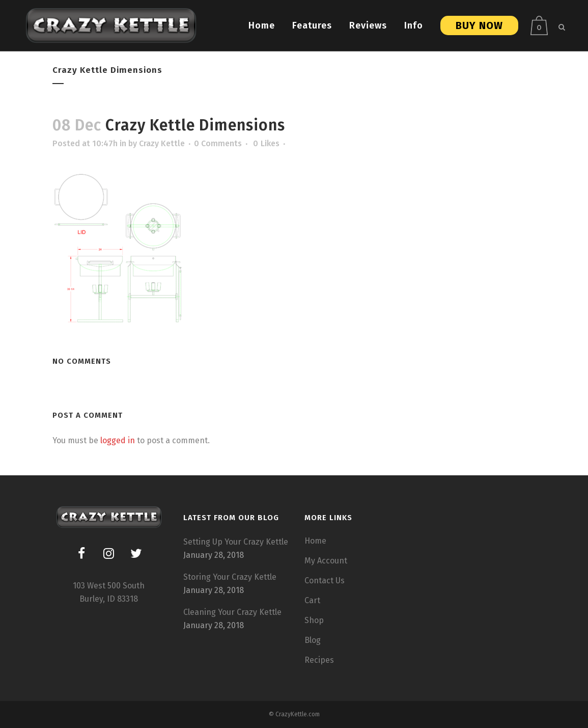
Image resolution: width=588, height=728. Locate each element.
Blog (313, 640)
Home (315, 541)
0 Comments (218, 143)
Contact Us (325, 581)
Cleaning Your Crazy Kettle (232, 612)
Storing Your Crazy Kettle (230, 577)
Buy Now (476, 25)
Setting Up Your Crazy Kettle (236, 542)
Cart (312, 600)
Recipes (319, 660)
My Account (326, 561)
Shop (314, 620)
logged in (118, 440)
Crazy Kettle (162, 143)
